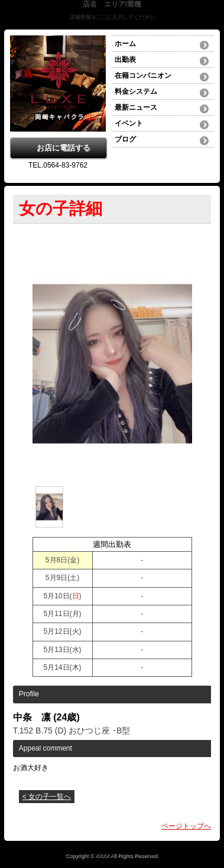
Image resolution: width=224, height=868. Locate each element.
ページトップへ (186, 826)
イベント (129, 123)
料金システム (136, 91)
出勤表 (125, 60)
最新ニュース (136, 107)
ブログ (125, 139)
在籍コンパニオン (143, 76)
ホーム (125, 44)
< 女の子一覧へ (47, 797)
